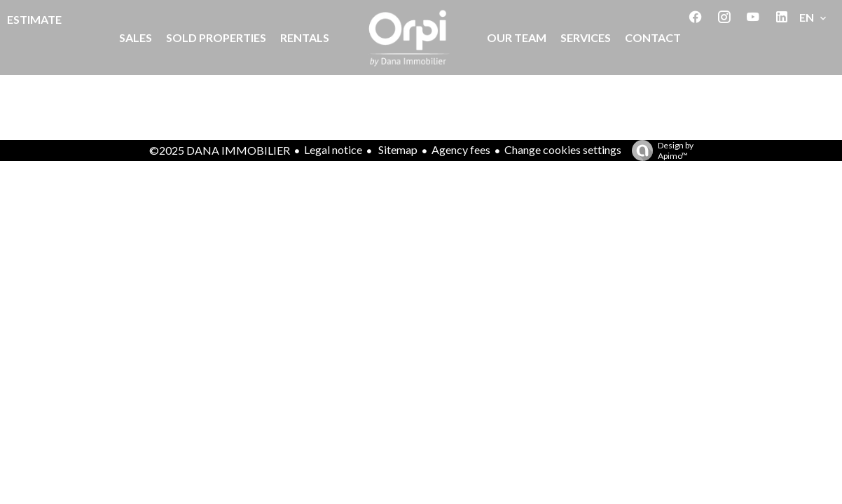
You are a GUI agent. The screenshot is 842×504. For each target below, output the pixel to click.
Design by (659, 150)
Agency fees (461, 149)
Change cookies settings (563, 149)
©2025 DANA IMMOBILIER (220, 150)
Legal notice (333, 149)
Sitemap (397, 149)
